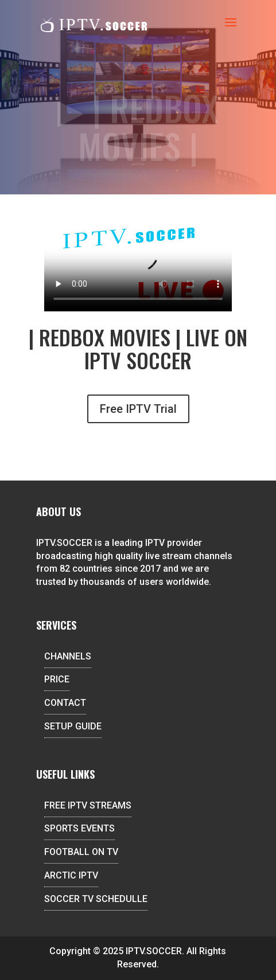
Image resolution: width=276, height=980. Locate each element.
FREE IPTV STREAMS (88, 805)
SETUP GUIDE (73, 726)
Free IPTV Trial (138, 409)
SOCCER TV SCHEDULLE (96, 899)
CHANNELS (68, 656)
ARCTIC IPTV (71, 875)
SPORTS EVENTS (79, 828)
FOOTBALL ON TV (81, 852)
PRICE (57, 679)
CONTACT (65, 703)
